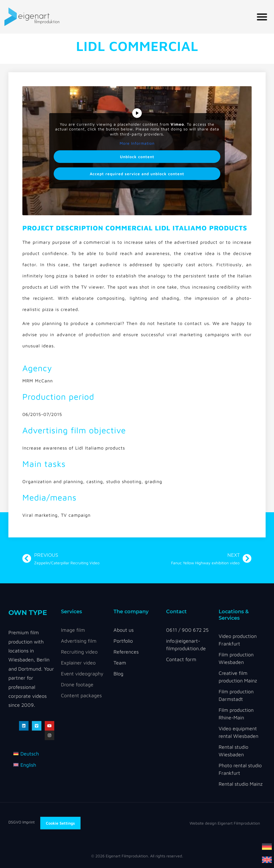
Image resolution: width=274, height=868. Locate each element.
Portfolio (123, 641)
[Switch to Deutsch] (26, 754)
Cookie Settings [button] (60, 823)
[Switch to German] (267, 846)
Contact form (181, 659)
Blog (118, 674)
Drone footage (77, 685)
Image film (73, 630)
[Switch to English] (267, 859)
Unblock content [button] (137, 157)
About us (124, 630)
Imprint (29, 822)
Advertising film (79, 641)
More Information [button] (137, 143)
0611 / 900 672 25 (187, 630)
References (126, 652)
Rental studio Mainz (241, 784)
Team (120, 663)
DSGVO (15, 822)
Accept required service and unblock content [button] (137, 174)
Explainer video (78, 663)
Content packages (81, 695)
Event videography (82, 674)
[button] (262, 17)
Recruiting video (79, 652)
